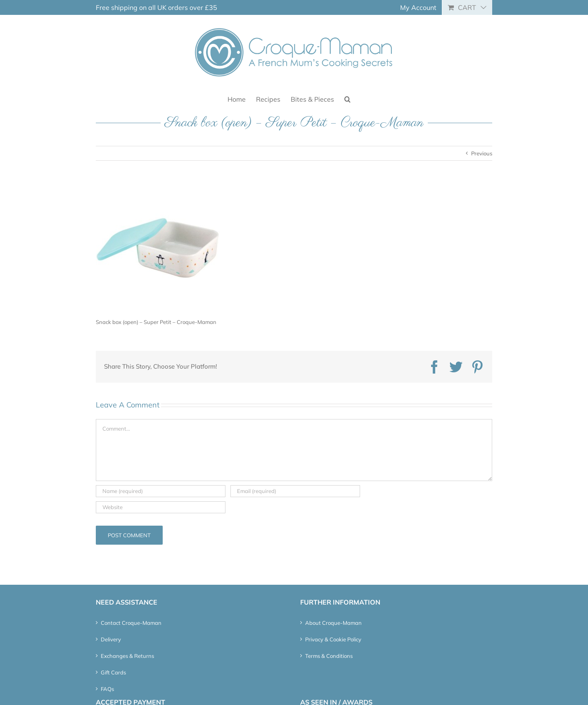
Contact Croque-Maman (131, 623)
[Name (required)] (161, 491)
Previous (482, 153)
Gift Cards (113, 672)
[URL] (161, 507)
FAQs (107, 689)
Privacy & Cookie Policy (333, 639)
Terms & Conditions (329, 656)
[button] (347, 99)
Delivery (111, 639)
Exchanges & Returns (127, 656)
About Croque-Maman (333, 623)
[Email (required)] (295, 491)
